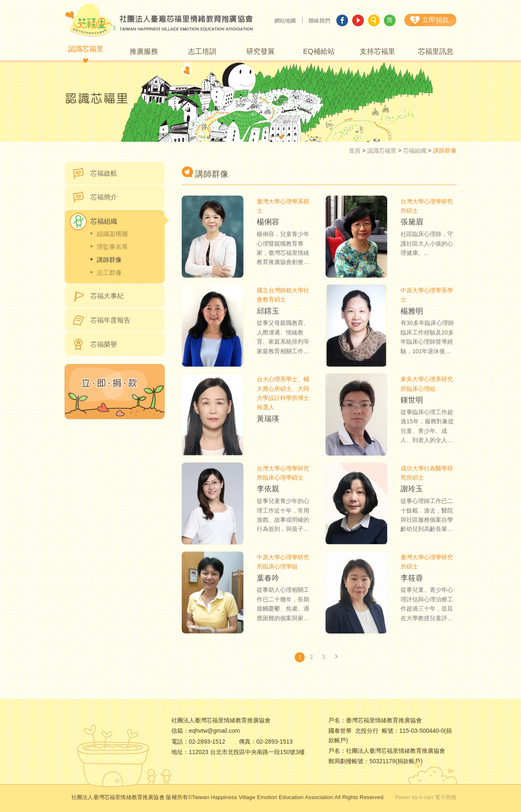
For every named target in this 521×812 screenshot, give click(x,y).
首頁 (355, 151)
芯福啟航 (104, 173)
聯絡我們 (319, 21)
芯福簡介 (104, 197)
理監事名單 (112, 247)
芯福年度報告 (110, 320)
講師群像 (109, 260)
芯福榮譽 (104, 344)
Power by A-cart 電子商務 (426, 797)
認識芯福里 (382, 151)
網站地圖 (285, 21)
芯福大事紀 (107, 296)
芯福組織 (415, 151)
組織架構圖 (112, 234)
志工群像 (109, 273)
